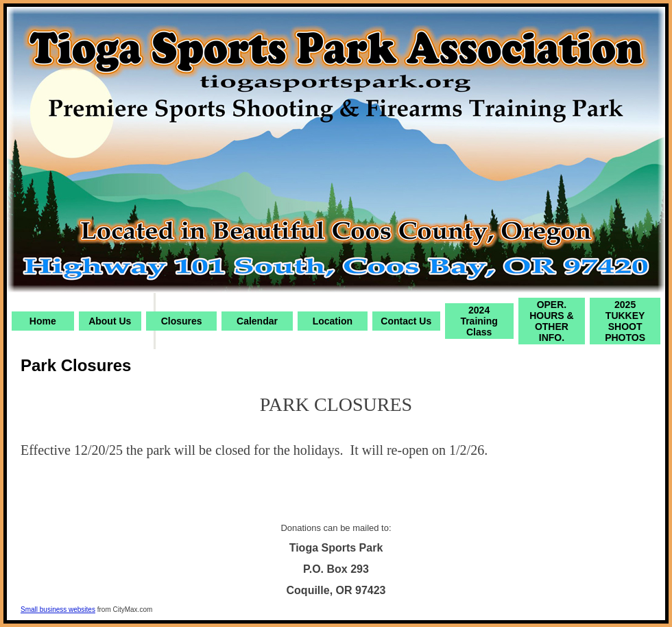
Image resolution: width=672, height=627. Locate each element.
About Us (110, 321)
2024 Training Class (479, 321)
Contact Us (406, 321)
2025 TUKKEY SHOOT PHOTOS (625, 321)
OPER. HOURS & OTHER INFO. (552, 321)
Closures (182, 321)
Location (333, 321)
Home (43, 321)
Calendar (257, 321)
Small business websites (58, 610)
